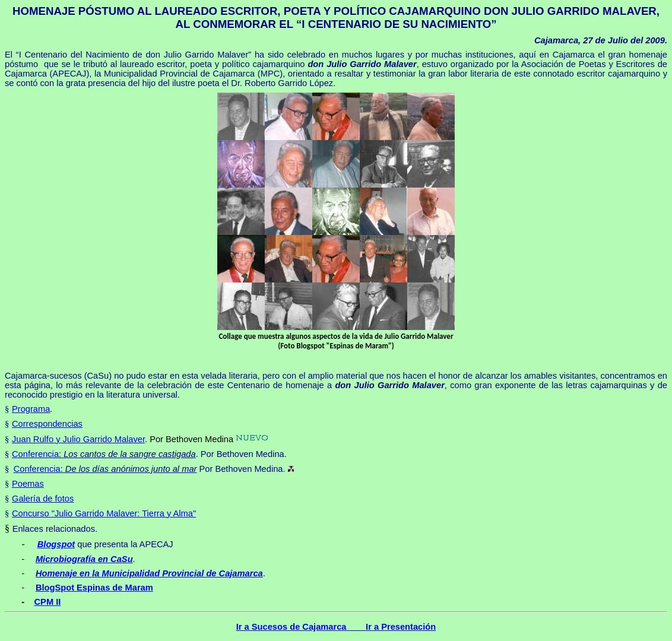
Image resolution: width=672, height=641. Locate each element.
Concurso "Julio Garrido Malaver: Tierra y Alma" (104, 513)
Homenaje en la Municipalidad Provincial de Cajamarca (149, 573)
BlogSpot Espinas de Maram (94, 588)
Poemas (28, 484)
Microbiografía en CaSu (84, 559)
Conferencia (35, 454)
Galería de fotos (43, 499)
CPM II (48, 602)
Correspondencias (47, 424)
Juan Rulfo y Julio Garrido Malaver (78, 439)
